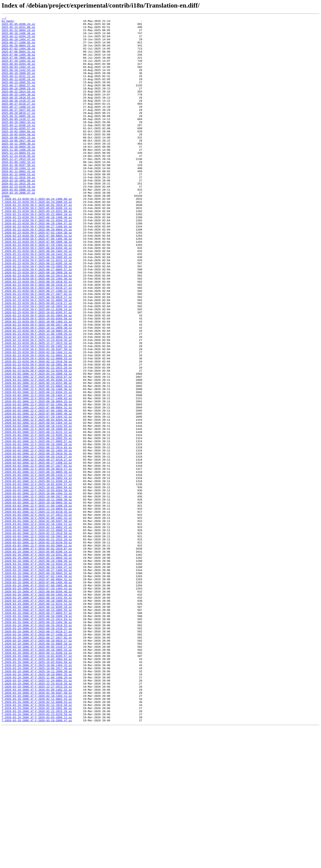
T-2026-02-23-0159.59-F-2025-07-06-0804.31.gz (37, 280)
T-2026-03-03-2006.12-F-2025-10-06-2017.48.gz (37, 593)
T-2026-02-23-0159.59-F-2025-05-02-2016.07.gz (37, 243)
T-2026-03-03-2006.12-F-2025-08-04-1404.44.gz (37, 504)
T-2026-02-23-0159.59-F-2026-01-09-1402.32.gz (37, 412)
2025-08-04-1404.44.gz (18, 77)
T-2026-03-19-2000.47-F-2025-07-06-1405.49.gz (37, 696)
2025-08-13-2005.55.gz (18, 96)
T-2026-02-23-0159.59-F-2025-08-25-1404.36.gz (37, 331)
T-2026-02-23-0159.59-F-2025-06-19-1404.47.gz (37, 265)
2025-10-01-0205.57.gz (18, 151)
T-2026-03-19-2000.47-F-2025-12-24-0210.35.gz (37, 817)
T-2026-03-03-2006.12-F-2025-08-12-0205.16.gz (37, 519)
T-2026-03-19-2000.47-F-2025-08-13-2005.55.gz (37, 729)
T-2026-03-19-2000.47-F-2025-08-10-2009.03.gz (37, 718)
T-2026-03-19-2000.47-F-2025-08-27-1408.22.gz (37, 758)
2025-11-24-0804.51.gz (18, 180)
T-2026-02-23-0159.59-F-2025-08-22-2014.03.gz (37, 328)
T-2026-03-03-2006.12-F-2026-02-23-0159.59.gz (37, 648)
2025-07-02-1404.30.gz (18, 55)
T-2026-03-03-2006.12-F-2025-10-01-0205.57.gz (37, 578)
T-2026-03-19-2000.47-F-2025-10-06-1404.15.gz (37, 795)
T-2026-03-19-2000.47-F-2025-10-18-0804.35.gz (37, 806)
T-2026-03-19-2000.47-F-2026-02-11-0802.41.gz (37, 836)
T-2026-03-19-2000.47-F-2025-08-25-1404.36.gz (37, 744)
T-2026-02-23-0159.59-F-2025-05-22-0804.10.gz (37, 254)
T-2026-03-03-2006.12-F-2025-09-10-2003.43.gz (37, 571)
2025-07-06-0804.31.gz (18, 59)
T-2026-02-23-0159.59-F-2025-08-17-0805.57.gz (37, 320)
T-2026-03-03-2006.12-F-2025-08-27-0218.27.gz (37, 549)
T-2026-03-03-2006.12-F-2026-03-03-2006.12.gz (37, 652)
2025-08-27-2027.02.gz (18, 129)
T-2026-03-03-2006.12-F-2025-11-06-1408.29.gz (37, 604)
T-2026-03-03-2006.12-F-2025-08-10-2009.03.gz (37, 512)
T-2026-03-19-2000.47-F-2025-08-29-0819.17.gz (37, 766)
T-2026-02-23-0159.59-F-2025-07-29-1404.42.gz (37, 291)
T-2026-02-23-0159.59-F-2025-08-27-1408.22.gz (37, 346)
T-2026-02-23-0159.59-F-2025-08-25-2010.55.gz (37, 335)
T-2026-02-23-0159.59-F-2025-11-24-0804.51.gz (37, 401)
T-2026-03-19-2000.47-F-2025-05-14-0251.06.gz (37, 663)
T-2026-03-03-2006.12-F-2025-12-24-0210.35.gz (37, 611)
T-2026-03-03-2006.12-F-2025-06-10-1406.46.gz (37, 464)
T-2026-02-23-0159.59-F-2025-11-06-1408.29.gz (37, 398)
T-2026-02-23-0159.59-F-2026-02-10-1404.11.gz (37, 420)
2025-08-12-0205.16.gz (18, 92)
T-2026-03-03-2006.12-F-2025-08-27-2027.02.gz (37, 556)
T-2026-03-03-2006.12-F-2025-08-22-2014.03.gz (37, 534)
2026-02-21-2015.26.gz (18, 217)
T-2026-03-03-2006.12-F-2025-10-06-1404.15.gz (37, 589)
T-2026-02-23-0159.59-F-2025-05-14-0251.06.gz (37, 250)
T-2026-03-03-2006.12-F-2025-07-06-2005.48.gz (37, 493)
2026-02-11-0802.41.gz (18, 202)
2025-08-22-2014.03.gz (18, 107)
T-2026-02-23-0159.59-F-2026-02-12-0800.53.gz (37, 427)
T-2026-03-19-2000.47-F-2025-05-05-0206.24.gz (37, 659)
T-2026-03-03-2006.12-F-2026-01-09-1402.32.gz (37, 618)
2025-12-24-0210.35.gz (18, 184)
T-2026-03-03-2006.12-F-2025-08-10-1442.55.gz (37, 508)
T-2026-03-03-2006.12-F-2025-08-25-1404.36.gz (37, 537)
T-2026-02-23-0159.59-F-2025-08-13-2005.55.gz (37, 317)
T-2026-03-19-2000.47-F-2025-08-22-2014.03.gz (37, 740)
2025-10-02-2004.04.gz (18, 155)
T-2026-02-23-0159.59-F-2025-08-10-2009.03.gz (37, 306)
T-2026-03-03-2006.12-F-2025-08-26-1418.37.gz (37, 545)
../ (4, 18)
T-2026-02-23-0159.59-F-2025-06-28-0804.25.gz (37, 272)
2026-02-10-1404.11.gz (18, 199)
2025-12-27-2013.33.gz (18, 188)
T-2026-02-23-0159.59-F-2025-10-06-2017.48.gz (37, 387)
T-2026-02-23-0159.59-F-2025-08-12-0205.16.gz (37, 313)
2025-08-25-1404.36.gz (18, 110)
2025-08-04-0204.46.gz (18, 74)
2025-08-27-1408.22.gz (18, 125)
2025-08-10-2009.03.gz (18, 85)
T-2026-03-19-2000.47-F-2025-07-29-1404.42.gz (37, 703)
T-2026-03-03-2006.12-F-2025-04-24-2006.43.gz (37, 445)
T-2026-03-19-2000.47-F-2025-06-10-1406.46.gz (37, 670)
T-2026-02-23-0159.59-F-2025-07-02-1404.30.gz (37, 276)
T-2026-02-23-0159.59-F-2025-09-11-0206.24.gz (37, 368)
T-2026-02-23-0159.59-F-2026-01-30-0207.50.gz (37, 416)
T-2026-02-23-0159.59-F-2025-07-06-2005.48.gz (37, 287)
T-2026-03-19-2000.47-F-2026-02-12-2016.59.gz (37, 843)
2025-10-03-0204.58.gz (18, 158)
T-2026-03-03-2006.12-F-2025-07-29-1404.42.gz (37, 497)
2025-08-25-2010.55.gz (18, 114)
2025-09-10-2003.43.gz (18, 144)
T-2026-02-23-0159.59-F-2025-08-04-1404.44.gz (37, 298)
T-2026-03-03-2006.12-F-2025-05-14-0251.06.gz (37, 456)
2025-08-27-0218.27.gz (18, 121)
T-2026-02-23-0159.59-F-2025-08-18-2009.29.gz (37, 324)
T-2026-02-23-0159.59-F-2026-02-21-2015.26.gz (37, 438)
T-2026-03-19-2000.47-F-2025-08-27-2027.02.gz (37, 762)
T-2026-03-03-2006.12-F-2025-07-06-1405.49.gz (37, 490)
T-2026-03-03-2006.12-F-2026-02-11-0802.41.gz (37, 630)
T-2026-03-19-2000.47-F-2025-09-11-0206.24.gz (37, 780)
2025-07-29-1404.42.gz (18, 70)
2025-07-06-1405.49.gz (18, 63)
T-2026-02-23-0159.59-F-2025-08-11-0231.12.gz (37, 309)
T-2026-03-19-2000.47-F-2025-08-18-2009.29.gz (37, 736)
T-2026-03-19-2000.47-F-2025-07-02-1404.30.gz (37, 688)
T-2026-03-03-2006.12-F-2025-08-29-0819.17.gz (37, 560)
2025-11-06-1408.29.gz (18, 177)
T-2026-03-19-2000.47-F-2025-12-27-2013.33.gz (37, 821)
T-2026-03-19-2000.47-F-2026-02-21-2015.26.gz (37, 850)
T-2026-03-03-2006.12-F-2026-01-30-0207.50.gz (37, 622)
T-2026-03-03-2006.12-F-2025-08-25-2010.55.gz (37, 541)
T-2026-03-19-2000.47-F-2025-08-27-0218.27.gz (37, 755)
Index (6, 232)
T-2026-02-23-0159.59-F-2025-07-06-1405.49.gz (37, 283)
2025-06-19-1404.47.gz (18, 44)
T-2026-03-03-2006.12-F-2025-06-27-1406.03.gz (37, 475)
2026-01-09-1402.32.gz (18, 191)
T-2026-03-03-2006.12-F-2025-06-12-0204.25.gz (37, 468)
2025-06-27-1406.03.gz (18, 48)
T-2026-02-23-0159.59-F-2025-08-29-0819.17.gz (37, 353)
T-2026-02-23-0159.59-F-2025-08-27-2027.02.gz (37, 350)
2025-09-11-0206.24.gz (18, 147)
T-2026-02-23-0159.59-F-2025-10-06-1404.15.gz (37, 383)
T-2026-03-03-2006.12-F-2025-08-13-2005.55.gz (37, 523)
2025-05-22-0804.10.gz (18, 33)
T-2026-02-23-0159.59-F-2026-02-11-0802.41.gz (37, 423)
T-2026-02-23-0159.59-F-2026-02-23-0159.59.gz (37, 442)
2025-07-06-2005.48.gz (18, 66)
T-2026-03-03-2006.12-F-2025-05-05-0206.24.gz (37, 453)
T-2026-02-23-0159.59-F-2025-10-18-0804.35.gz (37, 394)
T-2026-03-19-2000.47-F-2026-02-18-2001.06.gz (37, 847)
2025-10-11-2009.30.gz (18, 169)
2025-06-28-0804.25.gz (18, 52)
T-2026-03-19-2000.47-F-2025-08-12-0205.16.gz (37, 725)
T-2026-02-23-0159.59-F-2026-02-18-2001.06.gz (37, 434)
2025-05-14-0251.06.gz (18, 29)
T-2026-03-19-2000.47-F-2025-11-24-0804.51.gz (37, 814)
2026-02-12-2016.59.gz (18, 210)
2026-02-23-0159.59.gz (18, 221)
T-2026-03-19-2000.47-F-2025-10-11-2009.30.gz (37, 803)
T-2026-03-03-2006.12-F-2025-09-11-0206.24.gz (37, 574)
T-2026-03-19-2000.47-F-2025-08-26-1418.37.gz (37, 751)
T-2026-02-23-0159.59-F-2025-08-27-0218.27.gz (37, 342)
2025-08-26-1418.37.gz (18, 118)
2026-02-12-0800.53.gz (18, 206)
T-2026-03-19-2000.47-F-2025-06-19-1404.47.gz (37, 677)
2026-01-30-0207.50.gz (18, 195)
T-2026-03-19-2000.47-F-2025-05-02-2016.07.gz (37, 655)
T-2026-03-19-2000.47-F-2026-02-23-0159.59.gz (37, 854)
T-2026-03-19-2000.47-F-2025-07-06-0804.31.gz (37, 692)
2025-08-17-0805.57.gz (18, 99)
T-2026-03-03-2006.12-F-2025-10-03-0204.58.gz (37, 585)
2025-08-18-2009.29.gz (18, 103)
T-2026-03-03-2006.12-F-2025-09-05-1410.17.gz (37, 567)
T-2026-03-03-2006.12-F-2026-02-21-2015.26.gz (37, 644)
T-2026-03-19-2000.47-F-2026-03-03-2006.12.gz (37, 858)
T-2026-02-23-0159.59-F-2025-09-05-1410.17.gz (37, 361)
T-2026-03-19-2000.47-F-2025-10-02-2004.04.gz (37, 788)
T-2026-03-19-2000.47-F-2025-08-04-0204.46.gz (37, 707)
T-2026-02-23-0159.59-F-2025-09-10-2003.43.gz (37, 364)
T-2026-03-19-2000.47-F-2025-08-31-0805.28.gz (37, 769)
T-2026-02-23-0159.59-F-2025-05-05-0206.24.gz (37, 247)
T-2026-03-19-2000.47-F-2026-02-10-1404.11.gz (37, 832)
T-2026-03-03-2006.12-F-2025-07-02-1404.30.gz (37, 482)
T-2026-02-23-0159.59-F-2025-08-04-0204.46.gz (37, 295)
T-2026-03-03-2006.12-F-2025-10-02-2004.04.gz (37, 582)
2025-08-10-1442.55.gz (18, 81)
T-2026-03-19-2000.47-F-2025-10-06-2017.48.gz (37, 799)
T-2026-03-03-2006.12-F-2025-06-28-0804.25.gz (37, 479)
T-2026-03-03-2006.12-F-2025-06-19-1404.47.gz (37, 471)
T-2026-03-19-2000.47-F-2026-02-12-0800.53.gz (37, 839)
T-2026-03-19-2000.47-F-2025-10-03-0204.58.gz (37, 792)
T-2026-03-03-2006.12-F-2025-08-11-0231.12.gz (37, 515)
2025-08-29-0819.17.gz (18, 133)
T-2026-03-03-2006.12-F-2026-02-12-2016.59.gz (37, 637)
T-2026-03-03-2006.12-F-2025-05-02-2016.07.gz (37, 449)
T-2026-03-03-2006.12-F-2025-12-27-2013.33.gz (37, 615)
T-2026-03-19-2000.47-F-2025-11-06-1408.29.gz (37, 810)
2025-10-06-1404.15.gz (18, 162)
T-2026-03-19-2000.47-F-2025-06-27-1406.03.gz (37, 681)
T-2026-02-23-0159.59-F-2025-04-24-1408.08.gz (37, 236)
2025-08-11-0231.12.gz (18, 88)
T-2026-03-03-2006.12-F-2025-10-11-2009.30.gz (37, 596)
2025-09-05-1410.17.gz (18, 140)
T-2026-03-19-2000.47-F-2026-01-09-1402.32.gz (37, 825)
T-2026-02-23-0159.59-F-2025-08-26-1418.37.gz (37, 339)
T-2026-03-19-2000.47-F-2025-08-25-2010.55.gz (37, 747)
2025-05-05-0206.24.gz (18, 26)
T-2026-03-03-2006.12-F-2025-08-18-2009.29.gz (37, 530)
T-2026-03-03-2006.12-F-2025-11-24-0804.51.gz (37, 607)
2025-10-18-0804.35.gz (18, 173)
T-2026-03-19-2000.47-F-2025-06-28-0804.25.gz (37, 685)
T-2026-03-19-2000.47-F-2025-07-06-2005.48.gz (37, 699)
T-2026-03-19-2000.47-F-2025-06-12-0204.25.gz (37, 674)
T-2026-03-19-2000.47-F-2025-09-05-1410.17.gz (37, 773)
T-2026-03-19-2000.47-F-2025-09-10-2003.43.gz (37, 777)
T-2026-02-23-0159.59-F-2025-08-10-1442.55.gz (37, 302)
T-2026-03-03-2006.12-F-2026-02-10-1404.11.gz (37, 626)
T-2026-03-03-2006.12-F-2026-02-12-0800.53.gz (37, 633)
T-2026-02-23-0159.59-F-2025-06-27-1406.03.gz (37, 269)
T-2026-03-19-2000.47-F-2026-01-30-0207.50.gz (37, 828)
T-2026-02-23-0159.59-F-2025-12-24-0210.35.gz (37, 405)
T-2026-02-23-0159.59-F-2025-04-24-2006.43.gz (37, 239)
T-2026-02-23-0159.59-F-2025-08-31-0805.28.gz (37, 357)
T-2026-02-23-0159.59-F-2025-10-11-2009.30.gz (37, 390)
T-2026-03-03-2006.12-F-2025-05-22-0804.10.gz (37, 460)
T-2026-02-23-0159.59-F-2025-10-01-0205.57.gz (37, 372)
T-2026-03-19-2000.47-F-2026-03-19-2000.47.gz (37, 861)
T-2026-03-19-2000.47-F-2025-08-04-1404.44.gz (37, 711)
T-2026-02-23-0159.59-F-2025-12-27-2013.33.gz (37, 409)
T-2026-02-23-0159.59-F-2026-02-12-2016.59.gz (37, 431)
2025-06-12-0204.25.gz (18, 40)
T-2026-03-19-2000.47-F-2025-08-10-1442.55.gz (37, 714)
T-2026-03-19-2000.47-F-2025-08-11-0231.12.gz (37, 722)
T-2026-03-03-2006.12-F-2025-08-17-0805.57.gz (37, 526)
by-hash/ (8, 22)
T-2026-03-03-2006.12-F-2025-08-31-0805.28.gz (37, 563)
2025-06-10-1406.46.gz (18, 37)
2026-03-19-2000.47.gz (18, 228)
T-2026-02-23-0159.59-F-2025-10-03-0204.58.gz (37, 379)
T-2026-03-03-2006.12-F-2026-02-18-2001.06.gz (37, 641)
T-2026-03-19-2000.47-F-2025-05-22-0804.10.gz (37, 666)
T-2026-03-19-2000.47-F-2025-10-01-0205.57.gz (37, 784)
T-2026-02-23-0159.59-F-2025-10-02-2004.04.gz (37, 376)
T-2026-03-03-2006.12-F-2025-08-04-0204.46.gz (37, 501)
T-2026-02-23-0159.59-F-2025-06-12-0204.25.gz (37, 261)
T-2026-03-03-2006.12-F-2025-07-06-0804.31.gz (37, 486)
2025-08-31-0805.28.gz (18, 136)
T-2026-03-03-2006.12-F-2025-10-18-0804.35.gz (37, 600)
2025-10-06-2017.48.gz (18, 166)
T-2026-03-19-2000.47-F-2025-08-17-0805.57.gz (37, 733)
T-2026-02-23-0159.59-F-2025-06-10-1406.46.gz (37, 258)
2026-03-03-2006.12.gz (18, 225)
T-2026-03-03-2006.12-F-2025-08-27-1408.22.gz (37, 552)
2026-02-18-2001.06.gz (18, 214)
